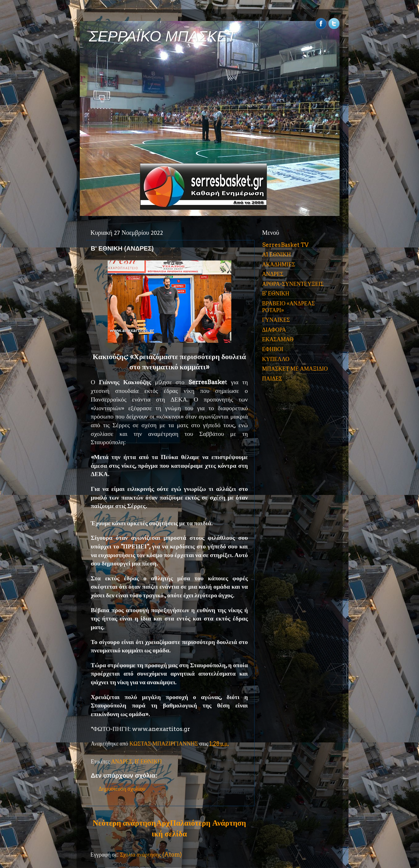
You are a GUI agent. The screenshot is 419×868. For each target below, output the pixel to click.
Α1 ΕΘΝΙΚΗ (277, 254)
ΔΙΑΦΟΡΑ (274, 330)
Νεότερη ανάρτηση (124, 823)
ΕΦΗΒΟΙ (273, 349)
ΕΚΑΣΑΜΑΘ (278, 339)
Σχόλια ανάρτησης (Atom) (151, 855)
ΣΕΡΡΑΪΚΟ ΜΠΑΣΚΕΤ (163, 36)
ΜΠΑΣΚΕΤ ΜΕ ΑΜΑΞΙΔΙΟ (295, 369)
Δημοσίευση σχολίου (122, 789)
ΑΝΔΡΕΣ (122, 761)
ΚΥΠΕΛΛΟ (276, 359)
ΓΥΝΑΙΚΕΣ (276, 320)
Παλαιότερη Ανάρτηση (208, 823)
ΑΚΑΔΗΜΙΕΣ (279, 264)
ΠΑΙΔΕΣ (272, 378)
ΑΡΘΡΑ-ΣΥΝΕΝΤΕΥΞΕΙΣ (293, 284)
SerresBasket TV (285, 245)
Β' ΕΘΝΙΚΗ (148, 761)
